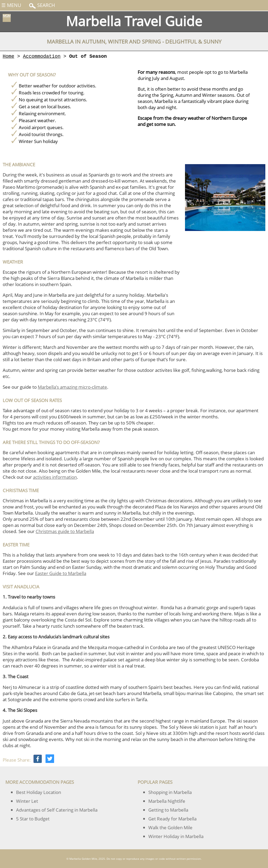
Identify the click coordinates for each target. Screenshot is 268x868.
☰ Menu (11, 5)
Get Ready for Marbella (172, 819)
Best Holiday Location (39, 792)
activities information (55, 477)
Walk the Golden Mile (170, 828)
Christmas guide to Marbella (65, 531)
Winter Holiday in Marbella (176, 836)
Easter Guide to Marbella (61, 573)
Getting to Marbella (168, 810)
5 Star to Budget (33, 819)
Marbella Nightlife (167, 801)
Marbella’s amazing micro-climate (72, 387)
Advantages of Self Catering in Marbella (57, 810)
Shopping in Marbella (170, 792)
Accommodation (42, 56)
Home (8, 56)
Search (45, 5)
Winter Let (27, 801)
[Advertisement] (225, 270)
